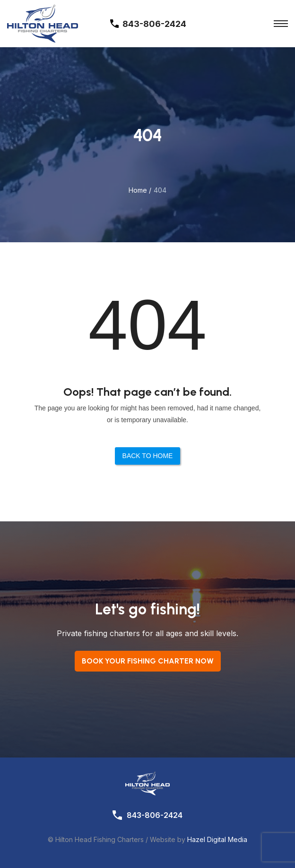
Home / (140, 190)
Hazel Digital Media (217, 839)
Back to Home (148, 456)
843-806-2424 (155, 815)
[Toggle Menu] (281, 24)
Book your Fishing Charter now (148, 661)
